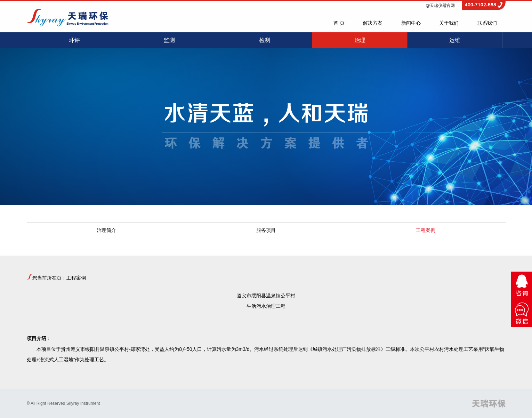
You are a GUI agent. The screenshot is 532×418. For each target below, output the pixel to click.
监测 (169, 40)
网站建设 (115, 403)
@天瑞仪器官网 (440, 6)
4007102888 (484, 3)
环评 (74, 40)
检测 (265, 40)
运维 (455, 40)
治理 (360, 40)
